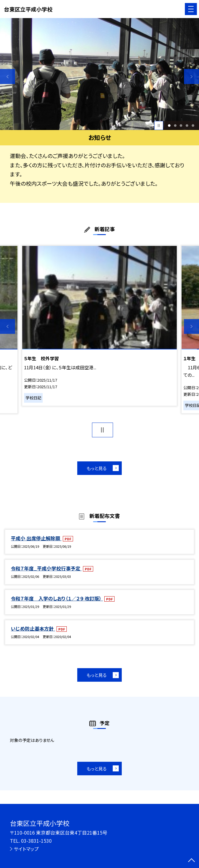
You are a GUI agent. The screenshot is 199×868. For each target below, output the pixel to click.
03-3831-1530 (36, 841)
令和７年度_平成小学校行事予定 (46, 568)
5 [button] (193, 126)
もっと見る (97, 468)
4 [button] (187, 126)
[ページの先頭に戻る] (191, 861)
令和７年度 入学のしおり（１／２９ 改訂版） (57, 598)
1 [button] (169, 126)
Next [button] (191, 77)
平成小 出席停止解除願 (36, 538)
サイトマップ (26, 849)
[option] (99, 74)
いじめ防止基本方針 (33, 629)
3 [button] (181, 126)
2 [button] (175, 126)
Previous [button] (8, 77)
